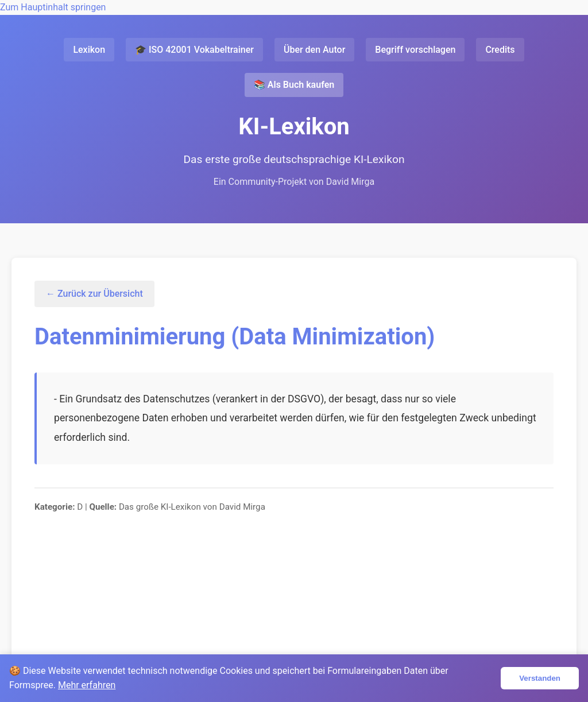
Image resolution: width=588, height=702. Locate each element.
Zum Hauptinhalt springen (53, 7)
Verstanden (540, 678)
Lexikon (89, 50)
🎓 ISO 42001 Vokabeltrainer (194, 50)
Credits (500, 50)
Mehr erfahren (87, 685)
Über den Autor (314, 50)
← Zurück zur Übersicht (94, 294)
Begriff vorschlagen (415, 50)
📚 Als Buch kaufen (294, 85)
